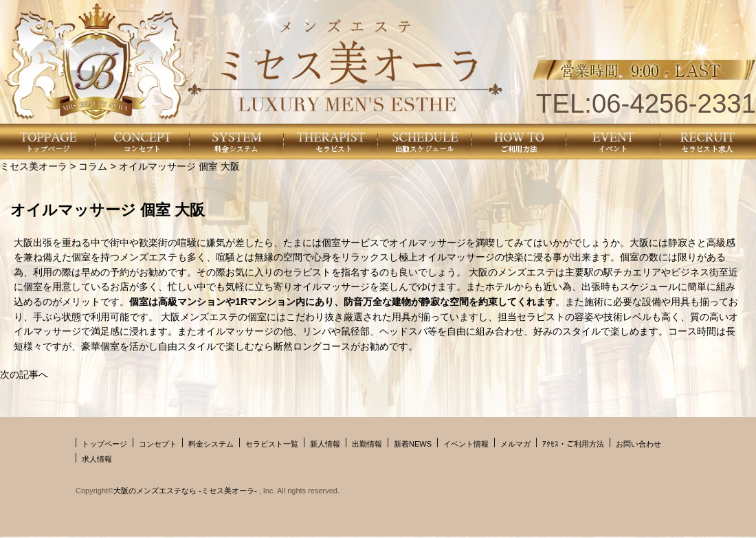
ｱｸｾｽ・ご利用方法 (573, 444)
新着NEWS (413, 444)
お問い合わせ (638, 444)
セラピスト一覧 (272, 444)
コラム (93, 166)
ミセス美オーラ (34, 166)
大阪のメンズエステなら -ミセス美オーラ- (186, 491)
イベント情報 (466, 444)
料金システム (211, 444)
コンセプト (158, 444)
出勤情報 (367, 444)
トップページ (104, 444)
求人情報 (97, 459)
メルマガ (515, 444)
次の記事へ (24, 374)
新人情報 (325, 444)
